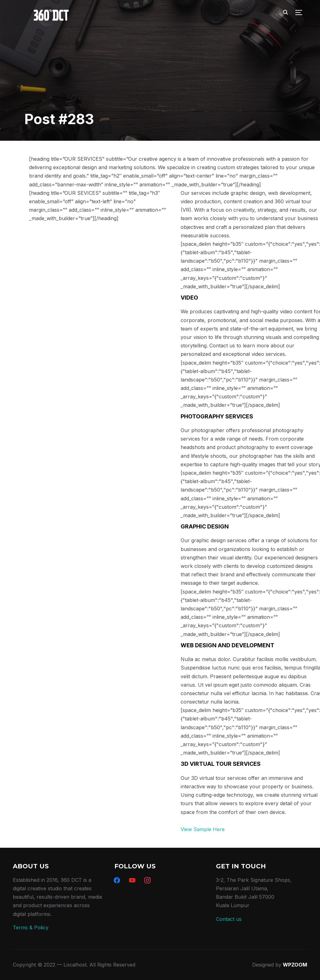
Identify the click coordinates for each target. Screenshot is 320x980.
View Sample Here (203, 829)
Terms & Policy (31, 927)
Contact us (229, 919)
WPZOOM (295, 965)
